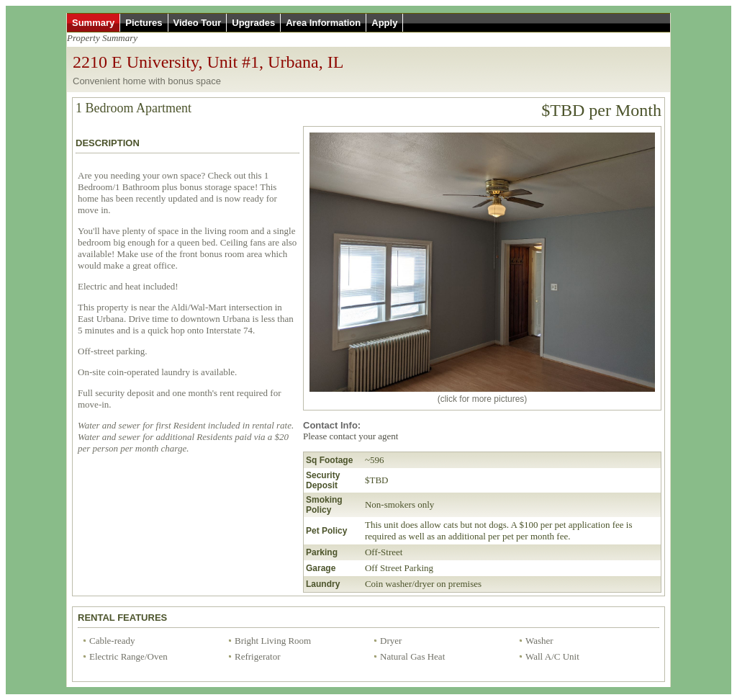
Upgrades (253, 23)
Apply (384, 23)
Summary (93, 23)
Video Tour (198, 23)
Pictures (144, 23)
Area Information (323, 23)
